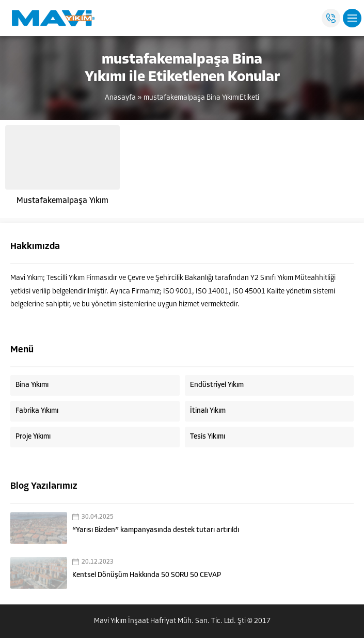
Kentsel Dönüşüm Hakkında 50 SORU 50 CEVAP (147, 575)
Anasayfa (120, 98)
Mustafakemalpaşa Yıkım (62, 201)
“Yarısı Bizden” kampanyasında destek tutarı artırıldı (156, 530)
